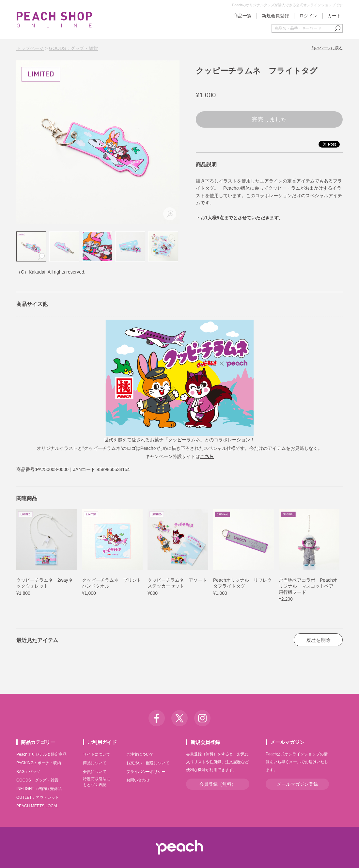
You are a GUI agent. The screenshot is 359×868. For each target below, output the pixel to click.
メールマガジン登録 (297, 784)
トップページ (30, 48)
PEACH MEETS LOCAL (37, 806)
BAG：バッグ (28, 772)
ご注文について (140, 754)
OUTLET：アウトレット (38, 797)
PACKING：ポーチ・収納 (39, 763)
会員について (95, 772)
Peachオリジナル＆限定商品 (41, 754)
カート (334, 16)
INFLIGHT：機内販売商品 (39, 789)
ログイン (308, 16)
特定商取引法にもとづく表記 (97, 782)
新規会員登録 (275, 16)
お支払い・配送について (148, 763)
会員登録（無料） (218, 784)
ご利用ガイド (102, 742)
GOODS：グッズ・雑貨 (73, 48)
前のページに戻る (327, 48)
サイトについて (97, 754)
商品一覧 (242, 16)
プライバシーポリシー (146, 772)
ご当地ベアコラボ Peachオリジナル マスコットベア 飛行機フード (308, 586)
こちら (207, 456)
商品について (95, 763)
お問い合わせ (138, 780)
